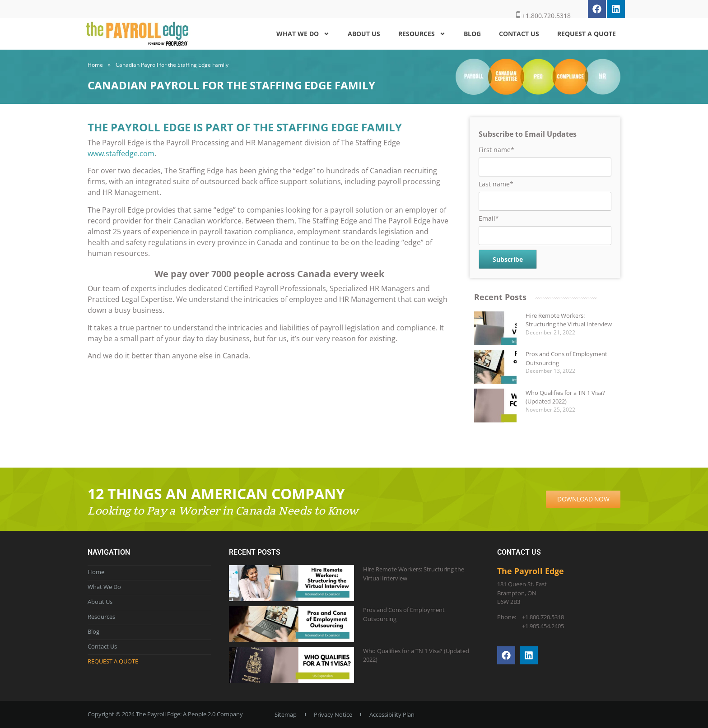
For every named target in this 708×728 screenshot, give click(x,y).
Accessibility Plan (392, 714)
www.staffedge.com (121, 153)
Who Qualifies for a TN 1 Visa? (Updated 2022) (565, 397)
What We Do (303, 34)
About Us (364, 34)
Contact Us (519, 34)
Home (95, 65)
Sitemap (286, 714)
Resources (422, 34)
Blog (472, 34)
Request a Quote (587, 34)
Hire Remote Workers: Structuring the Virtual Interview (569, 320)
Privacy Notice (333, 714)
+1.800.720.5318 (543, 16)
